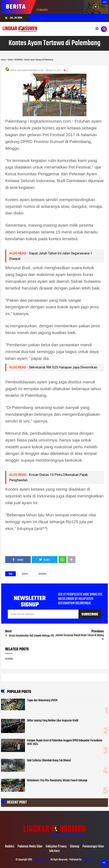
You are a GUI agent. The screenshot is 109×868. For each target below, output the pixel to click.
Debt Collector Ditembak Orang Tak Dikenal (49, 761)
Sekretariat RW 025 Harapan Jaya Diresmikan (63, 367)
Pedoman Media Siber (30, 847)
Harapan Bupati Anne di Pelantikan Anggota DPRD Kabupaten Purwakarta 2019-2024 (65, 742)
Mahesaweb (87, 860)
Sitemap (75, 847)
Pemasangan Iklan (93, 847)
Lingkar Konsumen (41, 860)
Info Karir (54, 851)
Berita (25, 574)
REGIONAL (43, 574)
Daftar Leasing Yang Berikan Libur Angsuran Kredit (53, 721)
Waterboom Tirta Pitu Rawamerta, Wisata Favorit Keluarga (57, 781)
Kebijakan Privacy (56, 847)
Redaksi (10, 847)
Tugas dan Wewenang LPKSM (42, 700)
